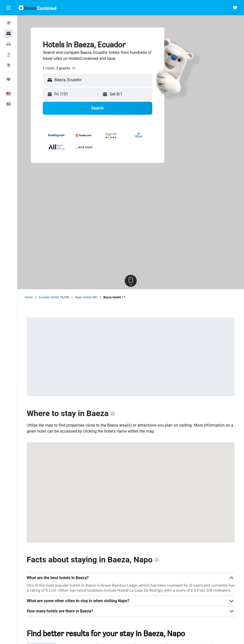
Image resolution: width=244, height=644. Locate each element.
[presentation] (113, 414)
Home (29, 297)
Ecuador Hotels (49, 297)
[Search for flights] (8, 23)
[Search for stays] (8, 34)
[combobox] (59, 68)
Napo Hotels (83, 297)
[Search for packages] (8, 55)
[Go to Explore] (8, 65)
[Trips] (8, 79)
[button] (8, 8)
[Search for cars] (8, 44)
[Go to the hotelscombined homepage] (37, 8)
